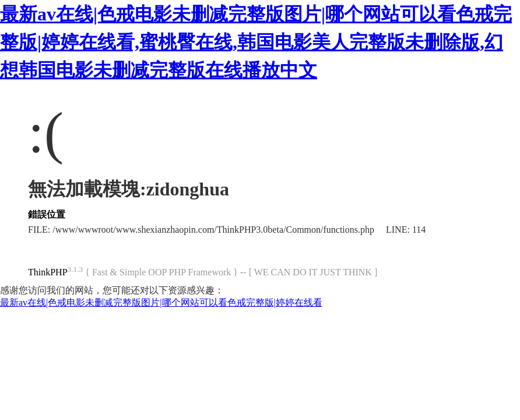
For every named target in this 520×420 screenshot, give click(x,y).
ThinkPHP (48, 272)
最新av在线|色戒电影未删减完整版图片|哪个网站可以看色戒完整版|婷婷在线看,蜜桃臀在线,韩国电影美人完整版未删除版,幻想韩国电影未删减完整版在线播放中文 (256, 42)
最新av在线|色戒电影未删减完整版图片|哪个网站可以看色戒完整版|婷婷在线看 (161, 302)
